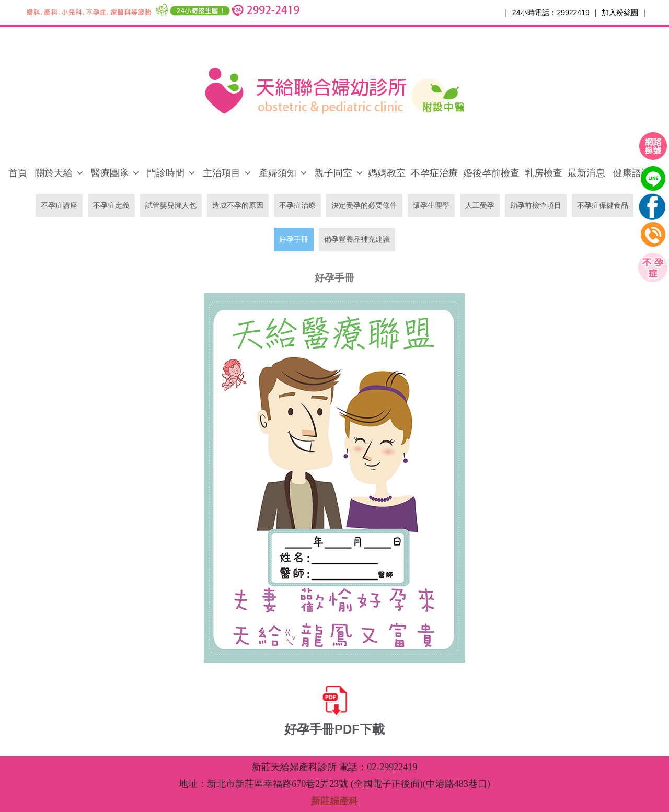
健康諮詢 (632, 173)
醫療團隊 (110, 173)
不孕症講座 (59, 205)
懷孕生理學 (431, 205)
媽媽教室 (387, 173)
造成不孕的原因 (238, 205)
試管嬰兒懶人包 (171, 205)
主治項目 (222, 173)
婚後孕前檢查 (491, 173)
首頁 (18, 173)
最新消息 (586, 173)
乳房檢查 (544, 173)
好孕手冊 (294, 239)
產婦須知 (278, 173)
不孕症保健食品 (603, 205)
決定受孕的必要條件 (364, 205)
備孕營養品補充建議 (357, 239)
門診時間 (166, 173)
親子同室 (333, 173)
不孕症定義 (111, 205)
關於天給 (54, 173)
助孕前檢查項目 (536, 205)
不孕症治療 (434, 173)
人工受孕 (480, 205)
